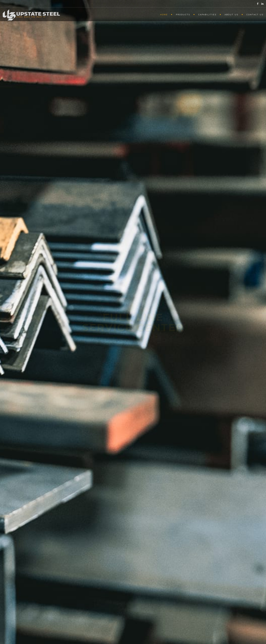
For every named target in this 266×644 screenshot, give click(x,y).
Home (164, 15)
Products (183, 15)
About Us (231, 15)
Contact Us (255, 15)
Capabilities (207, 15)
